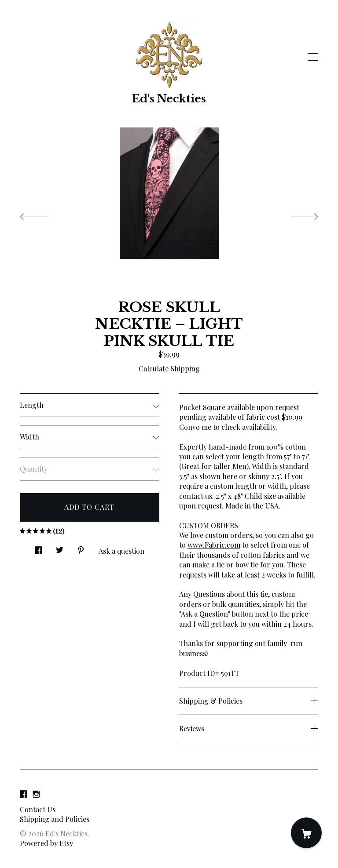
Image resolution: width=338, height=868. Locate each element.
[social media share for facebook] (38, 547)
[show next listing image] (296, 214)
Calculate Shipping (169, 369)
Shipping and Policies (55, 819)
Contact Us (38, 809)
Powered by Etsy (46, 843)
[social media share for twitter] (60, 547)
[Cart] (306, 833)
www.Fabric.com (214, 545)
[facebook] (23, 794)
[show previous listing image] (42, 214)
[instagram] (36, 794)
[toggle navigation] (313, 57)
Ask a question (121, 551)
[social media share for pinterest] (81, 547)
